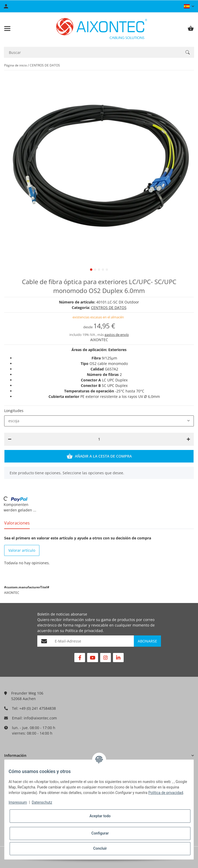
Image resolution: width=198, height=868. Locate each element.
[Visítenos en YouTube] (92, 658)
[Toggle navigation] (7, 29)
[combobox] (99, 421)
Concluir (100, 848)
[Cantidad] (99, 439)
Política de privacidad (84, 631)
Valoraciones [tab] (17, 523)
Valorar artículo (22, 550)
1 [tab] (91, 270)
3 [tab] (99, 270)
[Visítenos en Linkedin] (118, 658)
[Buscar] (92, 52)
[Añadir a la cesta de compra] (99, 456)
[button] (189, 6)
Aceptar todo (100, 816)
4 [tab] (103, 270)
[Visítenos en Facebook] (80, 658)
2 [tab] (95, 270)
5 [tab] (107, 270)
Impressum (18, 802)
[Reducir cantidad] (10, 439)
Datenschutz (42, 802)
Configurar (100, 833)
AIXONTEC (99, 340)
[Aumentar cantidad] (188, 439)
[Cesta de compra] (191, 29)
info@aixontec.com (40, 718)
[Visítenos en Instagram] (106, 658)
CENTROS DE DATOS (109, 308)
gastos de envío (117, 335)
